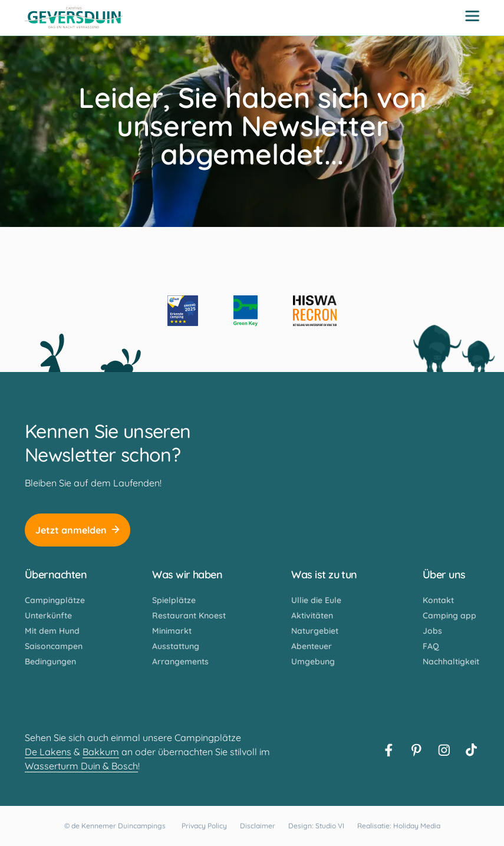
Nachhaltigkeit (451, 661)
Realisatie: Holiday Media (399, 826)
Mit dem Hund (52, 631)
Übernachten (56, 575)
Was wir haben (187, 575)
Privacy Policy (204, 826)
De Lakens (48, 752)
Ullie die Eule (316, 600)
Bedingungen (50, 661)
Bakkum (101, 752)
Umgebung (313, 661)
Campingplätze (55, 600)
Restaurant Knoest (189, 615)
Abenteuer (312, 646)
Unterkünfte (48, 615)
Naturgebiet (315, 631)
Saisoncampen (54, 646)
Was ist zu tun (324, 575)
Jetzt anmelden (78, 530)
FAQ (431, 646)
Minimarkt (172, 631)
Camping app (449, 615)
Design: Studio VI (316, 826)
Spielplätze (174, 600)
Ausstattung (176, 646)
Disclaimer (258, 826)
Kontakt (438, 600)
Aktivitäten (312, 615)
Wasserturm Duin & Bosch (81, 766)
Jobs (432, 631)
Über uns (444, 575)
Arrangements (180, 661)
